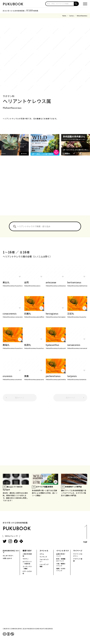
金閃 (34, 284)
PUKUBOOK (13, 4)
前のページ (20, 398)
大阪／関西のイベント (61, 565)
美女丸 (13, 284)
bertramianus (77, 284)
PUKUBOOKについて (11, 551)
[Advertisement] (45, 189)
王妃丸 (77, 315)
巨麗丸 (34, 315)
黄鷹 (34, 377)
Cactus (71, 16)
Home (64, 16)
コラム (42, 554)
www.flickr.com (33, 309)
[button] (76, 4)
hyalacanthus (56, 346)
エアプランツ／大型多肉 (27, 563)
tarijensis (77, 377)
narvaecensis (77, 346)
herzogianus (56, 315)
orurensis (13, 377)
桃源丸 (34, 346)
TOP (85, 535)
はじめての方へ (8, 556)
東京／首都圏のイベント (61, 560)
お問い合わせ (7, 558)
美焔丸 (13, 346)
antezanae (56, 284)
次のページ (70, 398)
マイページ (78, 551)
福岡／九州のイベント (61, 570)
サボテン (26, 559)
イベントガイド (63, 551)
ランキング (43, 557)
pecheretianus (56, 377)
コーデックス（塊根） (27, 567)
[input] (60, 4)
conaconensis (13, 315)
